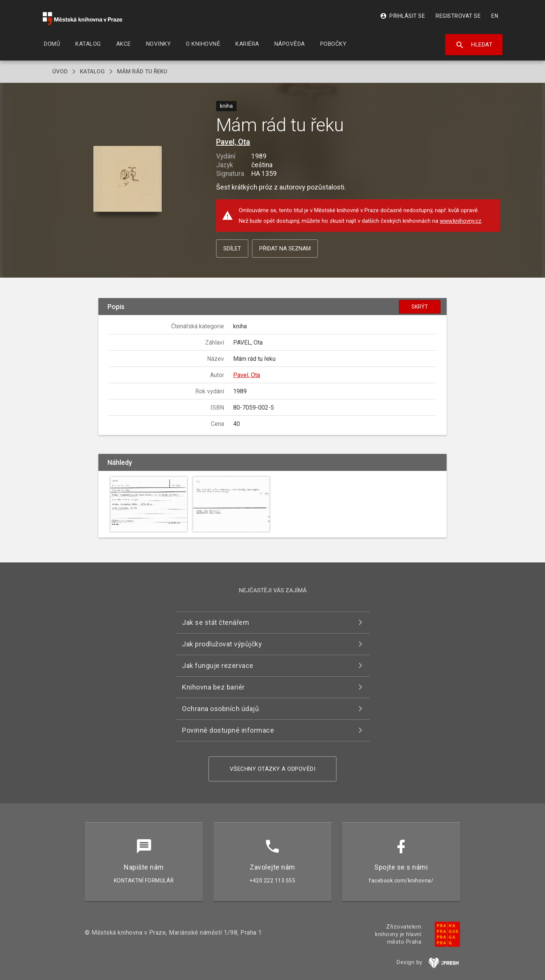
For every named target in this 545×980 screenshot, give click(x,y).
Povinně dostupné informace (228, 730)
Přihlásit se (403, 16)
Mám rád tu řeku (142, 71)
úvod (60, 71)
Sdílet (232, 248)
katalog (92, 71)
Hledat (474, 45)
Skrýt (420, 307)
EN (495, 16)
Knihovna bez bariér (213, 687)
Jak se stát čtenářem (216, 622)
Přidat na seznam (285, 248)
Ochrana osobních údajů (220, 709)
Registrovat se (458, 16)
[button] (128, 179)
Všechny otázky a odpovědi (273, 769)
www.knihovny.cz (461, 221)
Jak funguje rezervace (218, 665)
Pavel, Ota (233, 142)
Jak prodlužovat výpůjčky (222, 644)
